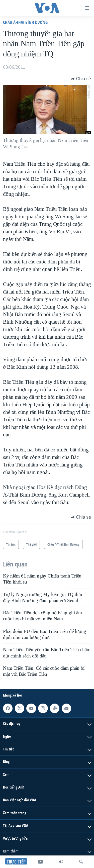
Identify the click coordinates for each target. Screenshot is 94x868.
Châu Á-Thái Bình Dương (25, 22)
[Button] (81, 79)
